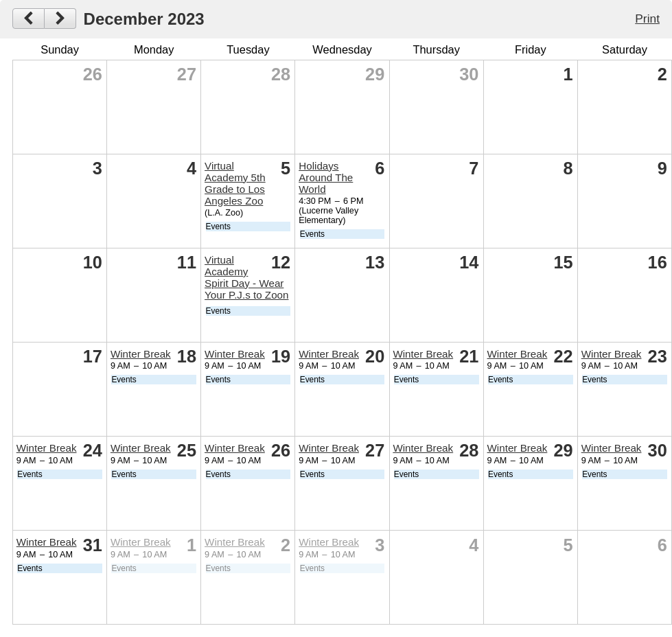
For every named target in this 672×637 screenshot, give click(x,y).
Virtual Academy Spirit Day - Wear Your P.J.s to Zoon (246, 277)
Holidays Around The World (326, 177)
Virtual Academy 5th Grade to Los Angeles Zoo (235, 183)
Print (647, 19)
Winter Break (141, 354)
